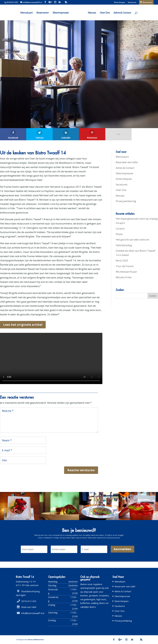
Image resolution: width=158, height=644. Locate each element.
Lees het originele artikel (23, 325)
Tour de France (125, 266)
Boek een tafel (29, 607)
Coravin (120, 229)
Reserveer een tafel (127, 162)
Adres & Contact (122, 13)
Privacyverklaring (126, 201)
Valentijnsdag (124, 245)
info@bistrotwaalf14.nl (33, 613)
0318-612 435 (12, 2)
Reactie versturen (81, 470)
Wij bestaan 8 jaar (126, 272)
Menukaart (26, 13)
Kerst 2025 (122, 260)
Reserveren (43, 13)
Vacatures (132, 3)
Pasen (119, 234)
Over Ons (105, 13)
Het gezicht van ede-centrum (132, 240)
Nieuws (92, 13)
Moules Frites (124, 277)
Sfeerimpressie (61, 13)
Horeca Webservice (36, 640)
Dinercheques (124, 179)
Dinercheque (120, 3)
